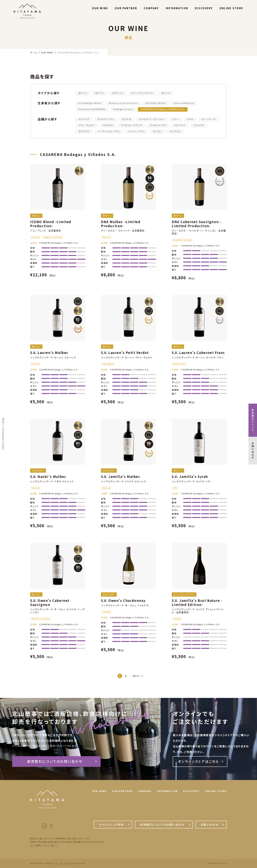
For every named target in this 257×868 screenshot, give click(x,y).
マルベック (84, 119)
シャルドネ (199, 125)
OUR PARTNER (126, 8)
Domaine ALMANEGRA (92, 109)
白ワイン (100, 93)
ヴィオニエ (175, 131)
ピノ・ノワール (209, 119)
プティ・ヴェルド (87, 125)
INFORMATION (177, 8)
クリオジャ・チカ (158, 125)
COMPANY (151, 8)
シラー (176, 119)
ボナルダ (127, 119)
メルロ (190, 119)
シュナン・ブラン (137, 131)
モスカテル (84, 131)
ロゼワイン (118, 93)
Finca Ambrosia (184, 103)
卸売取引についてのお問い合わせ (55, 761)
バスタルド (108, 125)
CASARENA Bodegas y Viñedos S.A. (163, 109)
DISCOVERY (204, 8)
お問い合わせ (210, 824)
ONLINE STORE (231, 8)
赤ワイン (83, 93)
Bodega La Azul (123, 109)
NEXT (136, 676)
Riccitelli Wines (156, 103)
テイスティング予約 (111, 824)
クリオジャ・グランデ (131, 125)
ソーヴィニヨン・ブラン (109, 131)
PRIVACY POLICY (217, 863)
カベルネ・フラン (106, 119)
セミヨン (157, 131)
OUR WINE (100, 8)
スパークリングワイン (142, 93)
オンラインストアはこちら (198, 761)
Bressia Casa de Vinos (124, 103)
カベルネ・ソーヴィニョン (152, 119)
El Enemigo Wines (90, 103)
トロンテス (180, 125)
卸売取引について (253, 420)
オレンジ (166, 93)
